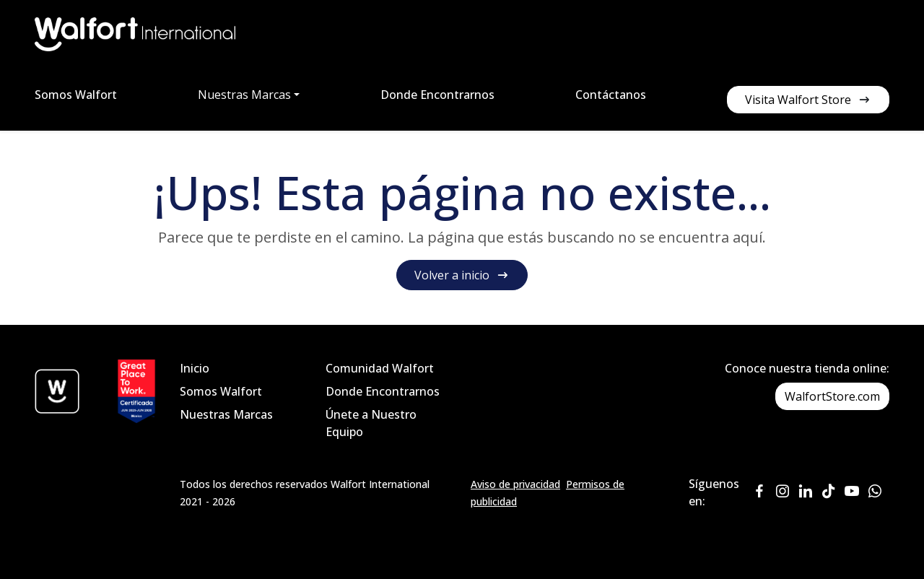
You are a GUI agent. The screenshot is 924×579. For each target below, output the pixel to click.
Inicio (195, 368)
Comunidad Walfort (380, 368)
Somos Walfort (76, 95)
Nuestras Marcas (226, 414)
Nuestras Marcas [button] (244, 95)
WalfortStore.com (832, 396)
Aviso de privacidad (515, 484)
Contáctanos (611, 95)
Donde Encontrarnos (437, 95)
